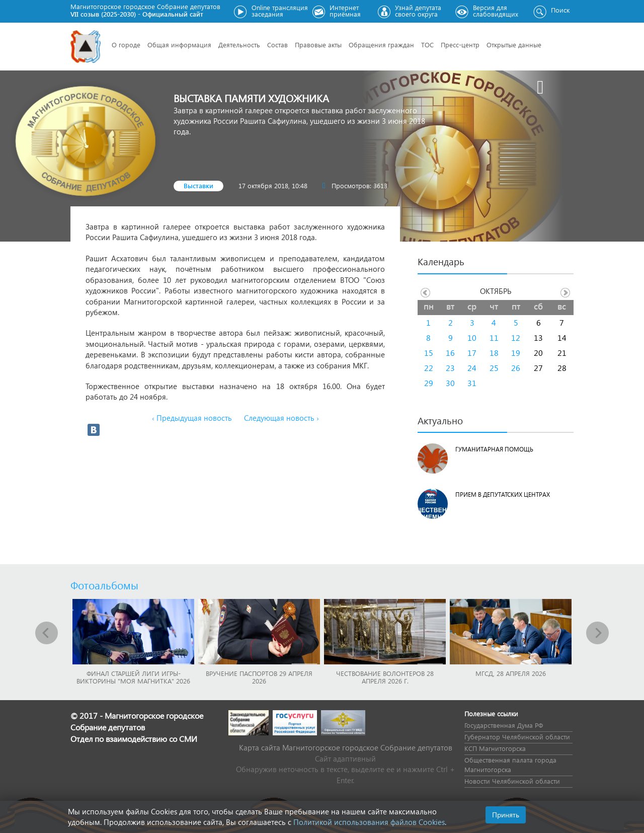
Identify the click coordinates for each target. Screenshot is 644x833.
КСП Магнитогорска (495, 748)
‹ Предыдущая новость (192, 418)
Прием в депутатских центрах (503, 495)
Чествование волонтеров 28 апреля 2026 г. (385, 677)
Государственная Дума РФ (504, 725)
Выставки (198, 185)
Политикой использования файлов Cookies (369, 822)
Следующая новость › (281, 418)
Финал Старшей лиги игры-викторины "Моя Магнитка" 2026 (133, 677)
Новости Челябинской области (512, 781)
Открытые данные (514, 45)
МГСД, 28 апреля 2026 (511, 673)
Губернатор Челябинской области (517, 737)
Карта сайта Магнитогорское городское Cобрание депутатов (346, 747)
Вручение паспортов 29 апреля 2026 (259, 677)
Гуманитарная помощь (494, 449)
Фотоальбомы (104, 585)
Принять (506, 815)
